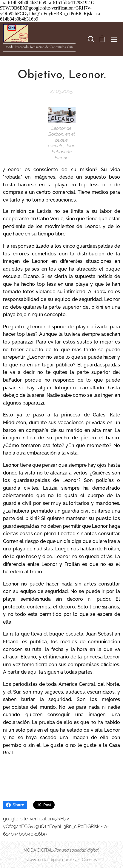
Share (15, 805)
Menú (114, 39)
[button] (90, 39)
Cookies (89, 860)
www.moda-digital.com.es (51, 860)
